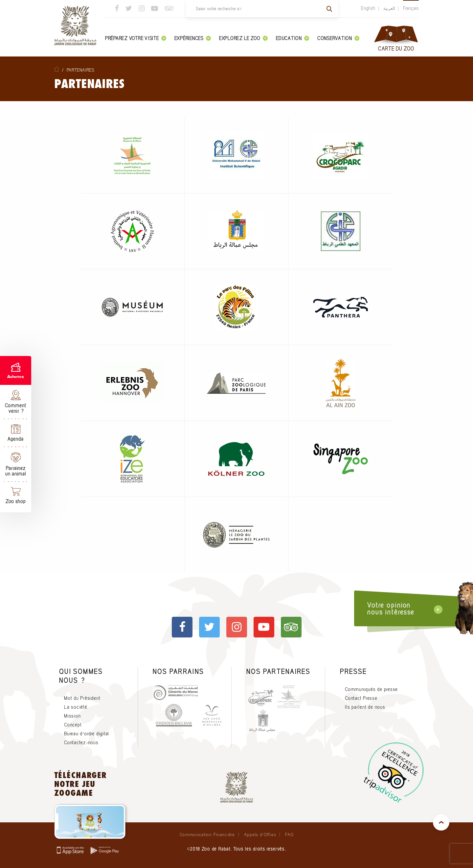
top (441, 822)
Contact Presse (361, 698)
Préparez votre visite (136, 38)
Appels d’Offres (260, 835)
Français (411, 8)
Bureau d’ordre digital (87, 734)
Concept (73, 725)
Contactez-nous (81, 743)
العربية (389, 8)
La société (76, 707)
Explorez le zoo (243, 38)
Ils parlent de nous (365, 707)
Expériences (193, 38)
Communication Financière (207, 835)
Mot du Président (82, 698)
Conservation (338, 38)
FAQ (289, 835)
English (368, 8)
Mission (72, 716)
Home (57, 69)
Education (293, 38)
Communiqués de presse (371, 689)
